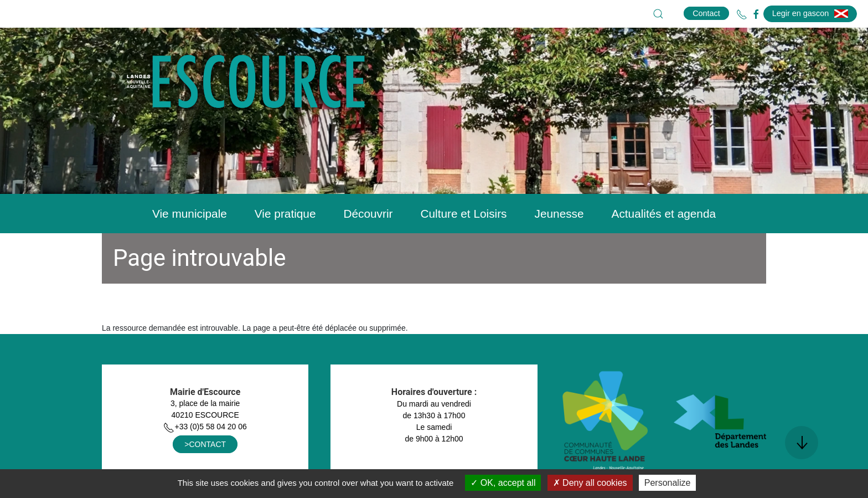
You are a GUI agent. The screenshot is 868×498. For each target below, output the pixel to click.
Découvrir (368, 214)
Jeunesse (559, 214)
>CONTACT (205, 444)
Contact (706, 13)
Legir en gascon (810, 13)
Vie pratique (285, 214)
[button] (658, 14)
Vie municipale (190, 214)
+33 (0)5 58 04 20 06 (205, 427)
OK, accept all (503, 483)
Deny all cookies (590, 483)
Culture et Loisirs (463, 214)
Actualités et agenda (664, 214)
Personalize (668, 483)
